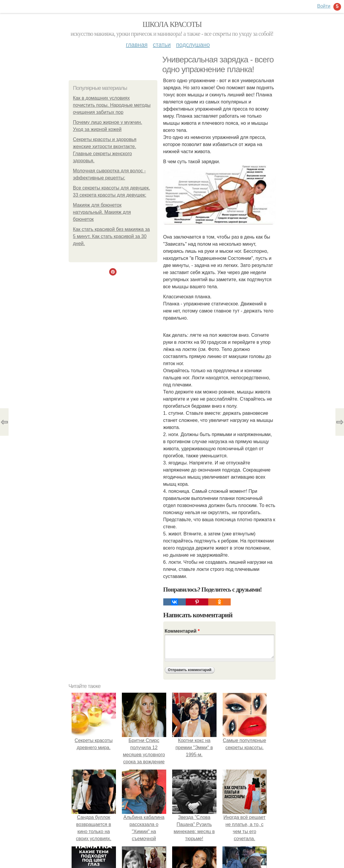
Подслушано (193, 45)
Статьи (162, 45)
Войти (324, 6)
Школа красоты (172, 24)
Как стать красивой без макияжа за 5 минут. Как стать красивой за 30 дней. (112, 236)
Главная (137, 45)
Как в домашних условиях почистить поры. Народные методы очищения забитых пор (112, 105)
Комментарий (182, 631)
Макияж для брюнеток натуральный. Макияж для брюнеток (102, 212)
